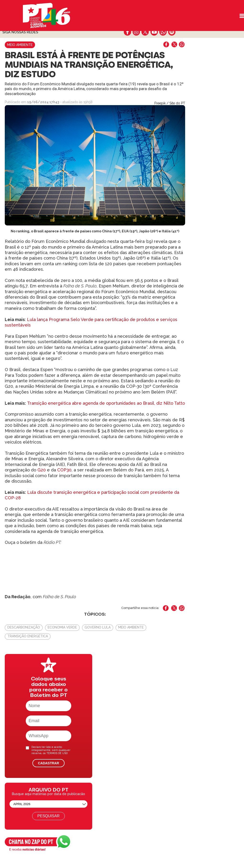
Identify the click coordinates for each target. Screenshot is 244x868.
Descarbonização (24, 627)
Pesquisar (48, 816)
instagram (136, 32)
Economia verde (62, 627)
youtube (154, 32)
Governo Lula (98, 627)
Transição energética (28, 636)
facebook (128, 32)
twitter (145, 32)
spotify (172, 32)
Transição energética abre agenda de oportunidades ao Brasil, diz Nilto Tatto (106, 403)
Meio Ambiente (20, 45)
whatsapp (163, 32)
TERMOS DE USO (57, 753)
